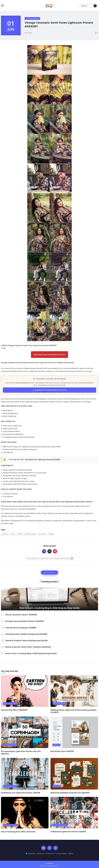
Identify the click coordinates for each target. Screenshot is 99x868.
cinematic (5, 534)
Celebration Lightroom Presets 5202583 (68, 832)
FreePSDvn (49, 863)
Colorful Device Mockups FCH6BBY (21, 628)
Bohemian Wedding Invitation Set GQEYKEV (70, 793)
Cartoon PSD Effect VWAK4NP (14, 710)
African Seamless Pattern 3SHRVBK (21, 615)
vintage (51, 534)
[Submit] (95, 6)
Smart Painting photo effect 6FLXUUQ (18, 832)
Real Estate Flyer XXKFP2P (62, 751)
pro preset (42, 534)
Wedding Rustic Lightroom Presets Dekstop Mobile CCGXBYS (74, 711)
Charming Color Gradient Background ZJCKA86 (26, 634)
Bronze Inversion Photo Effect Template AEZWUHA (28, 647)
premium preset (31, 534)
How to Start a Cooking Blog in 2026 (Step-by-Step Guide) (49, 608)
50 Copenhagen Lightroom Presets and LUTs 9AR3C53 (21, 752)
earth (13, 534)
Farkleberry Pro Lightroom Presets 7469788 (21, 793)
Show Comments (49, 572)
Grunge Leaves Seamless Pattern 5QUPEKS (25, 621)
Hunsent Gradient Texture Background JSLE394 (26, 641)
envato (20, 534)
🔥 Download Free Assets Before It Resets (50, 390)
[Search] (88, 6)
